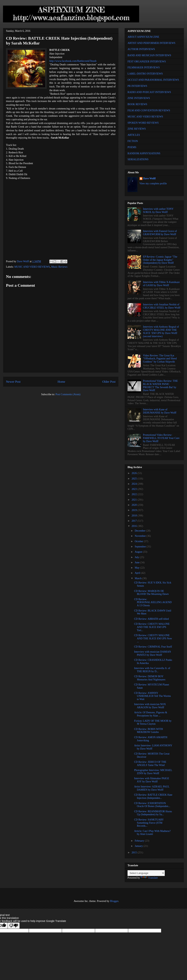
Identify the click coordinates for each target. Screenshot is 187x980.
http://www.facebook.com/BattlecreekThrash (73, 61)
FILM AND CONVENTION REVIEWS (149, 110)
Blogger (114, 901)
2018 (135, 516)
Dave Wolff (150, 178)
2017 (135, 521)
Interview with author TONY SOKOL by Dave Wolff (158, 210)
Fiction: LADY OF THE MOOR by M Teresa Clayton (153, 722)
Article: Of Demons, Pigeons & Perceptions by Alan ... (151, 714)
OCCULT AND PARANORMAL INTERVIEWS (153, 80)
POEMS (132, 147)
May (137, 568)
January (139, 846)
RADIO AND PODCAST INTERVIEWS (149, 92)
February (140, 841)
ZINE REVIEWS (137, 129)
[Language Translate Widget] (146, 873)
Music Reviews (59, 267)
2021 (135, 500)
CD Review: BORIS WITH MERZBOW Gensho (148, 731)
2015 (135, 853)
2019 (135, 510)
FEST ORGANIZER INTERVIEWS (147, 62)
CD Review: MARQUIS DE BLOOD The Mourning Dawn (151, 593)
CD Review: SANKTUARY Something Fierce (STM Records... (149, 823)
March (138, 578)
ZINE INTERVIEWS (139, 98)
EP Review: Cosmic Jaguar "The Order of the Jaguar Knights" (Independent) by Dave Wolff (160, 260)
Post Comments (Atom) (68, 394)
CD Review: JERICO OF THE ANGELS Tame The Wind (150, 764)
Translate (149, 878)
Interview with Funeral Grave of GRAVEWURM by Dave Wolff (160, 233)
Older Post (109, 382)
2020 (135, 505)
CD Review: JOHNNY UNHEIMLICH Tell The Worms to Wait (152, 696)
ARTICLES (134, 135)
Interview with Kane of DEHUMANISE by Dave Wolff (160, 411)
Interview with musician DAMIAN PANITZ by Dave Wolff (152, 653)
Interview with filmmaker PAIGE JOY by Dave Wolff (152, 780)
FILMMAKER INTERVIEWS (144, 68)
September (141, 547)
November (141, 536)
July (137, 557)
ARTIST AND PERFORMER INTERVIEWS (151, 43)
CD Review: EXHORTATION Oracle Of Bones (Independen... (152, 805)
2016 (135, 526)
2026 (135, 473)
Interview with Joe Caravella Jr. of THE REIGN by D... (152, 670)
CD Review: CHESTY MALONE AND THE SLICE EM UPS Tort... (152, 627)
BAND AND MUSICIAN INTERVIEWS (149, 55)
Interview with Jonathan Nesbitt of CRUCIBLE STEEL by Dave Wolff (162, 306)
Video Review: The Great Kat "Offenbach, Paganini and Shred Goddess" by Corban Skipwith (160, 359)
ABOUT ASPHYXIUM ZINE (143, 37)
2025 (135, 479)
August (139, 552)
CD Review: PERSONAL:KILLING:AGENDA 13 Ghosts (153, 602)
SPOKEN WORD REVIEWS (143, 123)
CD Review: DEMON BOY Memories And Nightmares (150, 678)
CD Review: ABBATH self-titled (151, 619)
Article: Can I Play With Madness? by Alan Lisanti (152, 833)
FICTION (133, 141)
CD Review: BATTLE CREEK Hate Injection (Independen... (153, 796)
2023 (135, 489)
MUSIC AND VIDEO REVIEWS (32, 267)
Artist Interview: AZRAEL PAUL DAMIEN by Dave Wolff (152, 788)
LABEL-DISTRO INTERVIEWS (145, 74)
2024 (135, 484)
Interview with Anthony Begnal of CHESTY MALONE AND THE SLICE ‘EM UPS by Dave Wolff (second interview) (161, 331)
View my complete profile (153, 184)
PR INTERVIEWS (137, 86)
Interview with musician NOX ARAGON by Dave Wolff (150, 706)
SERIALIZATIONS (138, 159)
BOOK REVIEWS (137, 104)
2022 (135, 494)
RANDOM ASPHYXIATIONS (144, 153)
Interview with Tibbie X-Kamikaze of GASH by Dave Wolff (161, 284)
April (138, 573)
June (137, 562)
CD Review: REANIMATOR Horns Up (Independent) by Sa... (153, 813)
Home (61, 382)
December (140, 531)
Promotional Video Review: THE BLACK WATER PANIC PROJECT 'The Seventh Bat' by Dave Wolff (160, 386)
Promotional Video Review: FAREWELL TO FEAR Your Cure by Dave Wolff (161, 438)
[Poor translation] (14, 926)
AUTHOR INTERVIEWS (141, 49)
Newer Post (13, 382)
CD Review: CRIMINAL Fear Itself (153, 647)
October (139, 541)
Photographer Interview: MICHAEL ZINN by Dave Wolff (153, 772)
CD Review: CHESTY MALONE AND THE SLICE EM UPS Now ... (153, 638)
